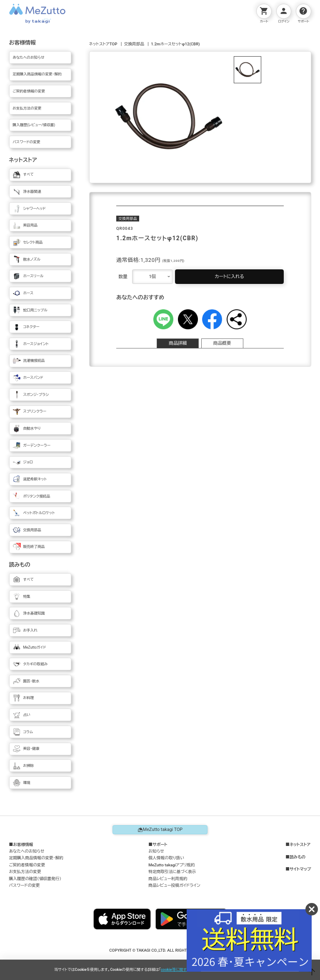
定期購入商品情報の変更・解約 (36, 858)
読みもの (297, 857)
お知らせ (156, 851)
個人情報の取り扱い (166, 858)
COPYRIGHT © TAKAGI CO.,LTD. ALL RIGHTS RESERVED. (160, 950)
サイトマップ (300, 869)
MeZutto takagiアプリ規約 (171, 865)
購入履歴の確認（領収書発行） (35, 879)
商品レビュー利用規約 (168, 879)
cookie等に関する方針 (179, 970)
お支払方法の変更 (25, 872)
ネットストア (300, 845)
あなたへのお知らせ (27, 851)
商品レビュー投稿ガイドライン (174, 885)
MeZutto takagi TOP (160, 830)
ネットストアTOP (103, 44)
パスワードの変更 (25, 885)
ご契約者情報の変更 (27, 865)
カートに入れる (229, 277)
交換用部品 (134, 44)
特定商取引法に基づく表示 (172, 872)
